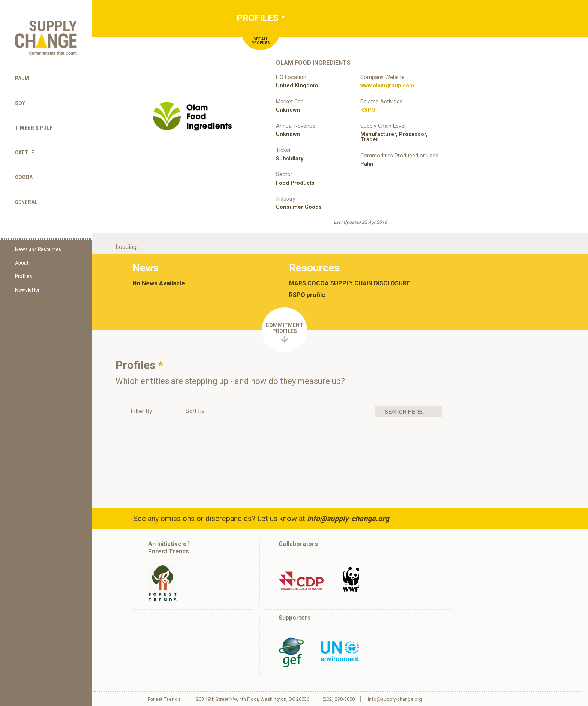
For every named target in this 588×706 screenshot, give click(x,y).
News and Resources (38, 249)
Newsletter (27, 290)
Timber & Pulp (34, 128)
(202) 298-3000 (339, 699)
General (26, 202)
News (145, 268)
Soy (20, 103)
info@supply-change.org (348, 519)
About (22, 263)
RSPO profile (307, 295)
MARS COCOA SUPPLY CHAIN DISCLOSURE (349, 283)
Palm (22, 78)
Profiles (23, 276)
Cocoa (24, 177)
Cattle (25, 153)
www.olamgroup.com (387, 86)
